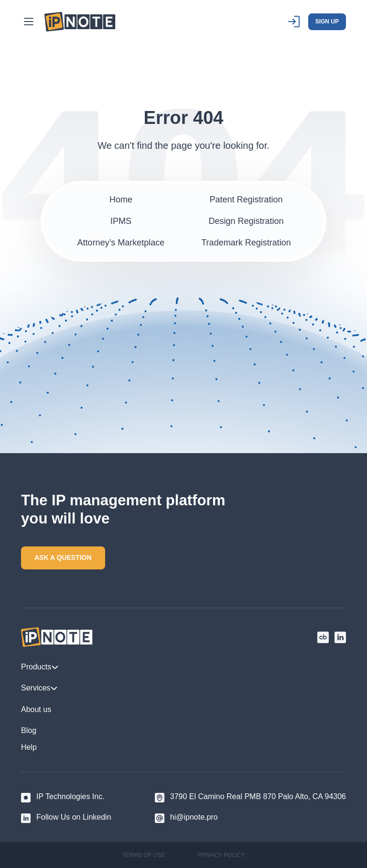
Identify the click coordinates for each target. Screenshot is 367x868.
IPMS (121, 221)
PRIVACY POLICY (221, 855)
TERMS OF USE (144, 855)
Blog (29, 730)
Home (121, 200)
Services (39, 688)
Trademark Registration (246, 243)
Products (40, 667)
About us (36, 709)
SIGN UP (327, 22)
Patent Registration (246, 200)
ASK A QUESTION (63, 557)
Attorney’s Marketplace (121, 243)
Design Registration (246, 221)
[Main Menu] (29, 22)
